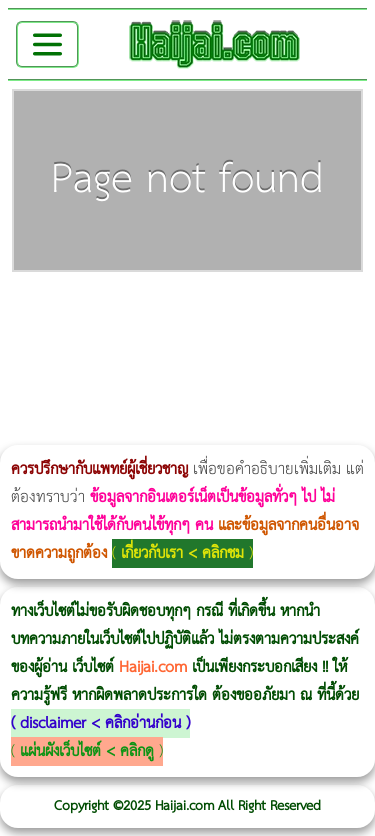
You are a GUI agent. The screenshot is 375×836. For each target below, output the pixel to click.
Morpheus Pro (146, 341)
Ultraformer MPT (91, 431)
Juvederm (107, 401)
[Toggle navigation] (47, 44)
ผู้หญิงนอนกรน (100, 311)
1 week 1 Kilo (141, 371)
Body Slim (289, 311)
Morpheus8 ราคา (68, 371)
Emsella (162, 341)
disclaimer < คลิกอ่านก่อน (100, 723)
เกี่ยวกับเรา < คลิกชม (182, 553)
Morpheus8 (272, 311)
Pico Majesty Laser (66, 401)
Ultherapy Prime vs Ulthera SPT (94, 371)
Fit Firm (227, 371)
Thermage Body (125, 341)
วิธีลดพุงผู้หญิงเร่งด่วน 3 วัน (283, 311)
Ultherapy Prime (113, 431)
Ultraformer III (84, 431)
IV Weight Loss (267, 341)
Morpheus (67, 431)
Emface (97, 431)
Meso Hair (299, 371)
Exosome (123, 401)
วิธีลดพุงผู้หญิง (356, 311)
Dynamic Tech (31, 371)
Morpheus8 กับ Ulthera (305, 311)
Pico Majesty (60, 401)
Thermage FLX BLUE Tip (124, 431)
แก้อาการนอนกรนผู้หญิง (201, 311)
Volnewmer (51, 431)
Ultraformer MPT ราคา (366, 341)
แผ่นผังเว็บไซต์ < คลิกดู (87, 751)
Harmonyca (129, 401)
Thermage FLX (329, 341)
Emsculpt (183, 341)
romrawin (236, 341)
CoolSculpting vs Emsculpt (367, 311)
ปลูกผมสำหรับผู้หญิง (320, 371)
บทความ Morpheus (214, 341)
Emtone (135, 371)
